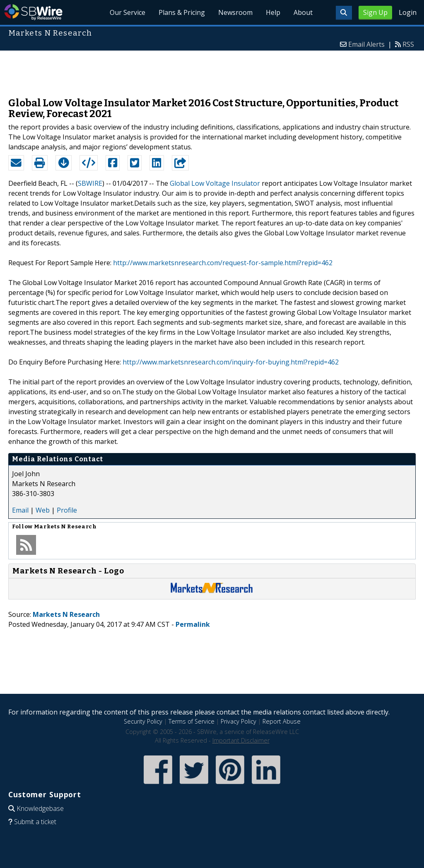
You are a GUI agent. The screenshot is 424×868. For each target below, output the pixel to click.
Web (43, 510)
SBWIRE (90, 183)
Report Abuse (282, 721)
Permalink (193, 624)
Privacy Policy (238, 721)
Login (408, 12)
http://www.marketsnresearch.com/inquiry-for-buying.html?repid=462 (231, 362)
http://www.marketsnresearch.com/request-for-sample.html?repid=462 (223, 263)
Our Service (128, 12)
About (303, 12)
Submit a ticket (35, 822)
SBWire (33, 12)
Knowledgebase (40, 808)
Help (273, 12)
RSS (408, 44)
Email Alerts (366, 44)
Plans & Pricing (182, 12)
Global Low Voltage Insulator (215, 183)
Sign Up (375, 12)
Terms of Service (192, 721)
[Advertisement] (212, 70)
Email (20, 510)
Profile (67, 510)
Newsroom (235, 12)
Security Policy (143, 721)
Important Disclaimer (241, 740)
